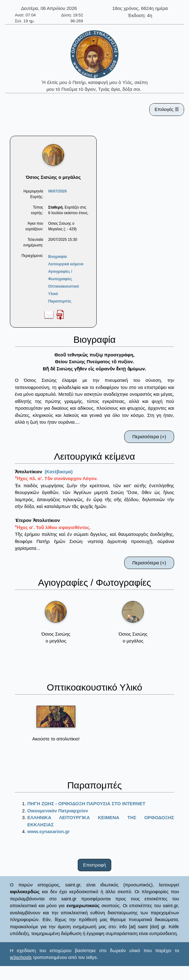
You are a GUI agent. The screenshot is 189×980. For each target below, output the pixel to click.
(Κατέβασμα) (59, 472)
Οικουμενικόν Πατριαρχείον (58, 811)
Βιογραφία (57, 257)
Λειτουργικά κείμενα (66, 264)
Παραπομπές (60, 301)
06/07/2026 (57, 191)
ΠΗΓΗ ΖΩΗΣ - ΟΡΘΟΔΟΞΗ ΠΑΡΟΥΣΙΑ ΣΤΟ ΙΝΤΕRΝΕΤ (86, 803)
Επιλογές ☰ (167, 109)
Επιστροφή (94, 865)
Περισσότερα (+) (149, 437)
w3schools (21, 957)
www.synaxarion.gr (48, 831)
